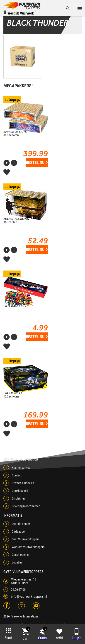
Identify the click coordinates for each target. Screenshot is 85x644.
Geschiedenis (20, 555)
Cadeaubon (19, 532)
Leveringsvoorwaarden (26, 506)
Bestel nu (37, 162)
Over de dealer (21, 524)
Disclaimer (18, 498)
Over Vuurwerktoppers (26, 539)
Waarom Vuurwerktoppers (28, 547)
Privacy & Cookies (23, 483)
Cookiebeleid (20, 491)
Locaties (17, 562)
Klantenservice (21, 468)
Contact (17, 475)
